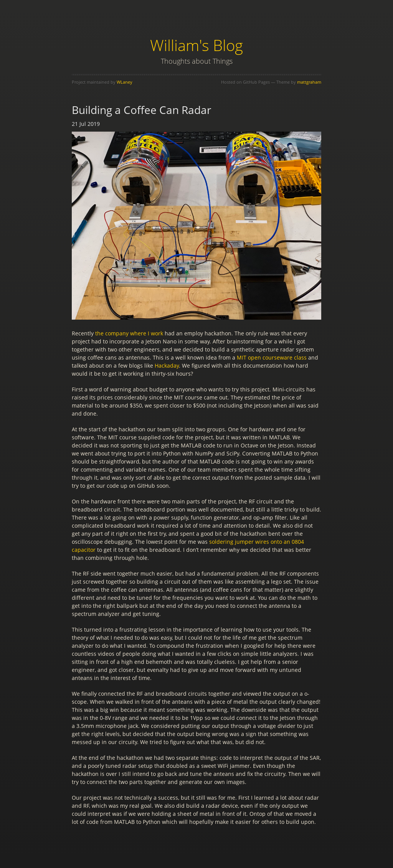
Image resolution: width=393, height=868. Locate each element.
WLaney (125, 82)
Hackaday (167, 366)
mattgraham (309, 82)
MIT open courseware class (272, 357)
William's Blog (196, 45)
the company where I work (129, 333)
